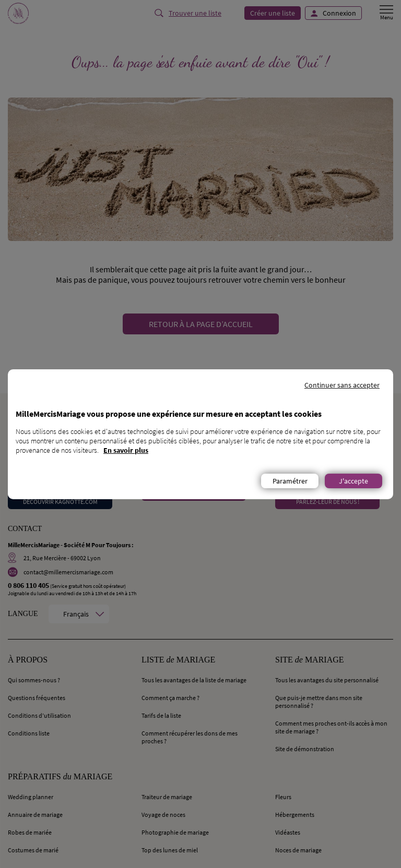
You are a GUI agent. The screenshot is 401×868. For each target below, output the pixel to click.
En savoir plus (126, 450)
